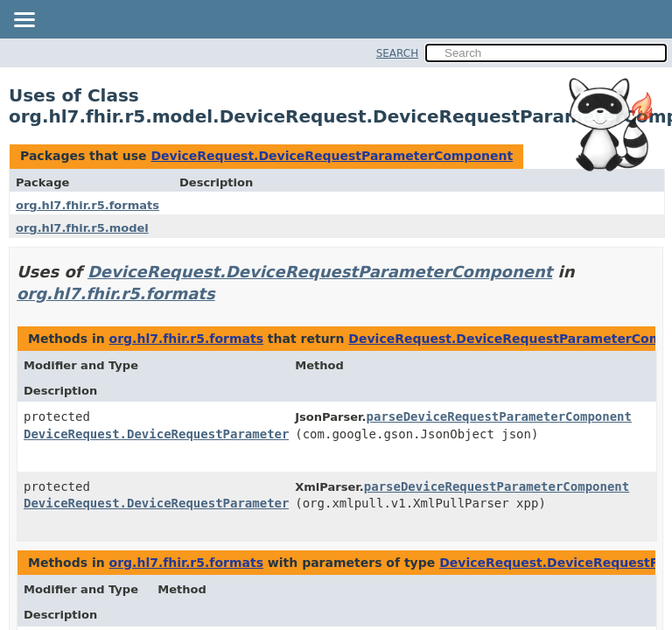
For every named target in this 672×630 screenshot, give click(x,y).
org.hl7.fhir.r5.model (82, 228)
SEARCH (398, 53)
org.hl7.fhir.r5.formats (87, 205)
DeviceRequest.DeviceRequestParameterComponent (332, 156)
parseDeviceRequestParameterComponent (499, 416)
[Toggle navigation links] (24, 21)
